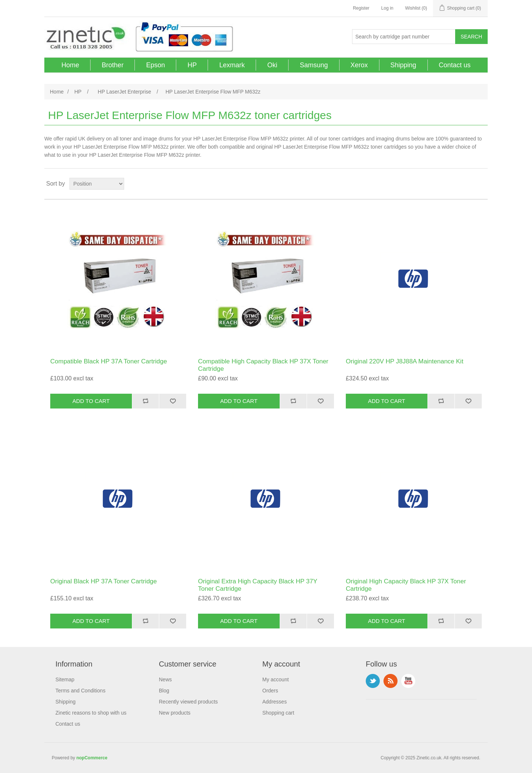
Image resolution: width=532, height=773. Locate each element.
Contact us (455, 65)
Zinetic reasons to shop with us (91, 713)
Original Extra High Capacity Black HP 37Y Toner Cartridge (258, 585)
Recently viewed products (188, 702)
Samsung (314, 65)
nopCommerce (92, 758)
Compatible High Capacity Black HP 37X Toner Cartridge (263, 365)
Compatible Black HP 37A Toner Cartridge (109, 361)
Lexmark (232, 65)
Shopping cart (278, 713)
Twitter (373, 681)
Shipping (403, 65)
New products (175, 713)
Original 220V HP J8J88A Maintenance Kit (405, 361)
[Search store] (404, 37)
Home (70, 65)
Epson (155, 65)
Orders (270, 691)
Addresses (274, 702)
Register (361, 8)
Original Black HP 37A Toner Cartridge (104, 581)
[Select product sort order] (97, 184)
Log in (387, 8)
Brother (112, 65)
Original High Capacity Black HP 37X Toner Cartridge (406, 585)
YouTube (408, 681)
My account (276, 679)
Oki (272, 65)
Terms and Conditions (80, 691)
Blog (164, 691)
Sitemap (65, 679)
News (165, 679)
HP (192, 65)
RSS (391, 681)
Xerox (359, 65)
